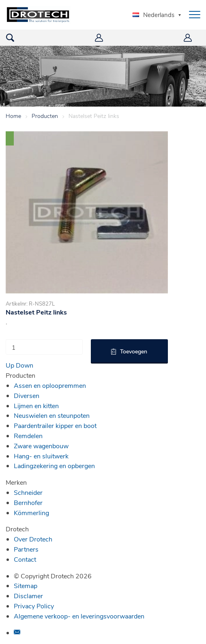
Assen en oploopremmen (50, 385)
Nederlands (153, 15)
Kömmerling (31, 512)
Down (25, 365)
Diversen (27, 395)
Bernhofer (28, 502)
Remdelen (28, 435)
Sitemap (26, 585)
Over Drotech (33, 539)
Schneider (28, 492)
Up (10, 365)
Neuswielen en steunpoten (52, 415)
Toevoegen (134, 351)
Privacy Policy (34, 606)
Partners (26, 549)
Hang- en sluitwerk (41, 456)
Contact (25, 559)
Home (13, 116)
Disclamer (28, 596)
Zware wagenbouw (41, 446)
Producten (45, 116)
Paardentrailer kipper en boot (55, 425)
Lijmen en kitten (36, 405)
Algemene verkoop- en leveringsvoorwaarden (79, 616)
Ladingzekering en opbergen (54, 465)
